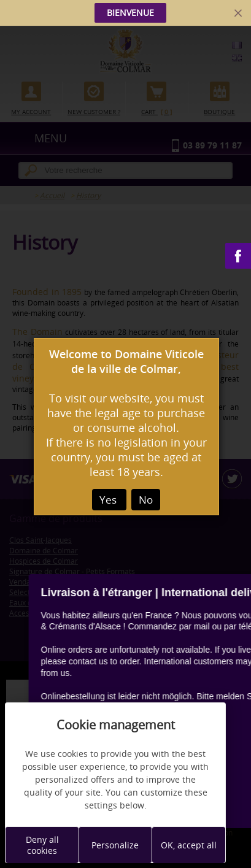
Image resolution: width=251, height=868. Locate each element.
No (146, 500)
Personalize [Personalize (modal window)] (115, 845)
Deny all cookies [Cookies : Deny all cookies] (42, 845)
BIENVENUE (130, 13)
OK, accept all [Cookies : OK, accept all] (189, 845)
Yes (109, 500)
